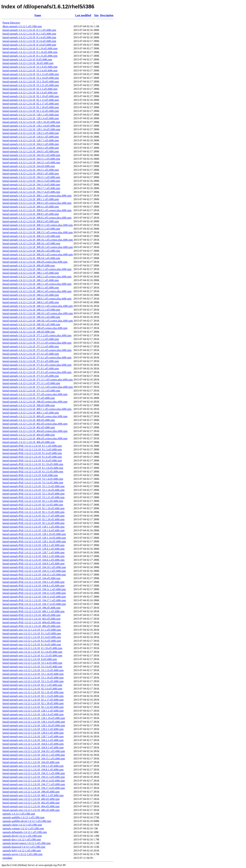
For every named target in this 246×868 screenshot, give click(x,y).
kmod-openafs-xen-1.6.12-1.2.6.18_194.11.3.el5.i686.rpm (34, 777)
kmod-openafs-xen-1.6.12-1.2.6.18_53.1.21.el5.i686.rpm (33, 681)
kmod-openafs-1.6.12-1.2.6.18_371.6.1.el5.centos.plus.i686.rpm (37, 357)
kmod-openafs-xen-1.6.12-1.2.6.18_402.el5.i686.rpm (31, 803)
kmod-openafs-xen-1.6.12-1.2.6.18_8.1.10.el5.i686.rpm (32, 648)
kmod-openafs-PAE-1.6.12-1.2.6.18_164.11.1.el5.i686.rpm (34, 571)
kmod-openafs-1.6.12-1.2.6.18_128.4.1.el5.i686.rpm (31, 137)
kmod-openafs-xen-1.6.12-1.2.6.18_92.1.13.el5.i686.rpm (33, 696)
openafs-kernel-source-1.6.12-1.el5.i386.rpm (27, 843)
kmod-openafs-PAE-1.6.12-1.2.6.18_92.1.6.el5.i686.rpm (33, 505)
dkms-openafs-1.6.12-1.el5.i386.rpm (22, 26)
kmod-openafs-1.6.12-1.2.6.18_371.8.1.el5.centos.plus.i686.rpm (37, 365)
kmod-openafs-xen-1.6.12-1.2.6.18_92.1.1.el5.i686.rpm (32, 685)
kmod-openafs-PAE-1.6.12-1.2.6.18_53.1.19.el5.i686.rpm (34, 494)
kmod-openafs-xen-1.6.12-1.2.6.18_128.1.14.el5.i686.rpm (34, 722)
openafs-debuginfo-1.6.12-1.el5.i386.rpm (25, 832)
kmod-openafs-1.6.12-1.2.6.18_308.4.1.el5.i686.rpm (31, 207)
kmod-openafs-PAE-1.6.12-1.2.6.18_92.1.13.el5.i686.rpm (34, 512)
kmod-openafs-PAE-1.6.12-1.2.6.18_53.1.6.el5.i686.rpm (33, 483)
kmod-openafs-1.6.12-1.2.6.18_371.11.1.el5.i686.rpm (31, 383)
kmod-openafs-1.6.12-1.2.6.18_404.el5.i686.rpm (29, 435)
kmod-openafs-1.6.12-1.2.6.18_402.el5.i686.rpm (29, 427)
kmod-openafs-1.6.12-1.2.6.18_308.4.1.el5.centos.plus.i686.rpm (37, 203)
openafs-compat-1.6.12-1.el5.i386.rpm (23, 828)
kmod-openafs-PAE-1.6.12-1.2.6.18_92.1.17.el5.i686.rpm (34, 516)
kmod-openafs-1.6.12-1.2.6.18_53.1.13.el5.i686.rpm (31, 74)
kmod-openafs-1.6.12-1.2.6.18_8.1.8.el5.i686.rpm (29, 45)
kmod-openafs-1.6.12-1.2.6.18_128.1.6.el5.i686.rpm (31, 118)
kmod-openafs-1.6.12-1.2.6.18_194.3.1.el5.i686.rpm (31, 170)
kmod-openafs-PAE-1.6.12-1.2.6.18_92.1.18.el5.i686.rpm (34, 519)
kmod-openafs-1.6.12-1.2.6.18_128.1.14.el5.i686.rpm (31, 126)
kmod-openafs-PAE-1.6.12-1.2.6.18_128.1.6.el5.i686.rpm (34, 530)
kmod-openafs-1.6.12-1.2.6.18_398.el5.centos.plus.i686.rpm (35, 402)
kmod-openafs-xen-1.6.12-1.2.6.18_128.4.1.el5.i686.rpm (33, 733)
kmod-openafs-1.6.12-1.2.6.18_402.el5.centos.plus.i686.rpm (35, 424)
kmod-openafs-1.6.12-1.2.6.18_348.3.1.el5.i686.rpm (31, 288)
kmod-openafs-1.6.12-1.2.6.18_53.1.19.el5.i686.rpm (31, 82)
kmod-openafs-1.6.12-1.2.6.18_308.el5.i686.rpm (29, 266)
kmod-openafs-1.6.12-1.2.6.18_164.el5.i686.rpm (29, 166)
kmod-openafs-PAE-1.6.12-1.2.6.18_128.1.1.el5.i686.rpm (34, 527)
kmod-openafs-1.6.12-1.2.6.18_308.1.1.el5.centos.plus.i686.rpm (37, 196)
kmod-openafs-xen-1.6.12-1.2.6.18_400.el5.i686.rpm (31, 799)
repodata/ (8, 858)
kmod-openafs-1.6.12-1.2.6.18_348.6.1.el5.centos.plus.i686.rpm (37, 299)
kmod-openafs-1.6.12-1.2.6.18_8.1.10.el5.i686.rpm (30, 48)
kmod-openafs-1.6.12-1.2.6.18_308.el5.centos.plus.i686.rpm (35, 262)
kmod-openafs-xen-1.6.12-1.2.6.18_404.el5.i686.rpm (31, 806)
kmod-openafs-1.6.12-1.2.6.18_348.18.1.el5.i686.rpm (31, 324)
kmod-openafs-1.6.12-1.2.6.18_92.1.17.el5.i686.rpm (31, 104)
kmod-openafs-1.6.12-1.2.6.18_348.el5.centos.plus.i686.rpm (35, 328)
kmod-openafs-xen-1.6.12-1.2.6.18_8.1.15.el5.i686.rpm (32, 656)
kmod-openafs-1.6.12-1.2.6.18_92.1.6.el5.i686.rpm (30, 93)
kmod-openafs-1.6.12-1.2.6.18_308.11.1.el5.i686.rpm (31, 229)
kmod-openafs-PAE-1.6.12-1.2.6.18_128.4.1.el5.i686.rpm (34, 549)
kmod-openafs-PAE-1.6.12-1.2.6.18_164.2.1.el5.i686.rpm (34, 556)
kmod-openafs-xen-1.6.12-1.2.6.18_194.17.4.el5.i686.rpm (34, 788)
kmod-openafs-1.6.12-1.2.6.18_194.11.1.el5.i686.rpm (31, 177)
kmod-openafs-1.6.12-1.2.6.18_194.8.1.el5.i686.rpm (31, 174)
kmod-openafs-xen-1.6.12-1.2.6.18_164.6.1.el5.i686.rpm (33, 744)
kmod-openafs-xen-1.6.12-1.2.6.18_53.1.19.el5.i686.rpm (33, 678)
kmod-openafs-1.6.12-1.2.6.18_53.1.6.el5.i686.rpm (30, 70)
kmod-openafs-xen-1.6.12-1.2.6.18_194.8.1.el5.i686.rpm (33, 770)
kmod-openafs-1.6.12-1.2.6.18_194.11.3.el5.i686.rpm (31, 181)
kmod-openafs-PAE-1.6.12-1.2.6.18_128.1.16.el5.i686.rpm (34, 541)
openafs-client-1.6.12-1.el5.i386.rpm (22, 825)
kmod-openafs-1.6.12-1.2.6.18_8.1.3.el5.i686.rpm (29, 34)
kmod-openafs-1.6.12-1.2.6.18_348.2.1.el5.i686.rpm (31, 280)
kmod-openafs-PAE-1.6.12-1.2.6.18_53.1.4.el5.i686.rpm (33, 479)
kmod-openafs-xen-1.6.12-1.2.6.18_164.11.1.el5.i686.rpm (34, 755)
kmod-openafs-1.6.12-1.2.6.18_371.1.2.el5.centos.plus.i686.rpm (37, 335)
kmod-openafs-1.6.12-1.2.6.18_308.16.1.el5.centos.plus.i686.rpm (38, 240)
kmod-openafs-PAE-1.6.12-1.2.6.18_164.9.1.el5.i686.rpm (34, 564)
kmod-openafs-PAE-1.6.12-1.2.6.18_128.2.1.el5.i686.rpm (34, 545)
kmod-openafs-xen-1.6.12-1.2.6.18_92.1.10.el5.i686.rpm (33, 692)
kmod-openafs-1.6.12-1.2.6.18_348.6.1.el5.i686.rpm (31, 302)
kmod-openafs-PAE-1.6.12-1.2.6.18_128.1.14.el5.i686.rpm (34, 538)
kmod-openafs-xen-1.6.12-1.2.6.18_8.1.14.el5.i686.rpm (32, 652)
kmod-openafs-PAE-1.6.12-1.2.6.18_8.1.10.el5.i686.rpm (33, 464)
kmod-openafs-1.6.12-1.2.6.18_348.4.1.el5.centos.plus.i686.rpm (37, 291)
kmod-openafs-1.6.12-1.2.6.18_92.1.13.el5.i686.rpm (31, 100)
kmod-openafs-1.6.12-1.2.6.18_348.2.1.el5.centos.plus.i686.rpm (37, 277)
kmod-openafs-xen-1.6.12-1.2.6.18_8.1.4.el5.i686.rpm (32, 637)
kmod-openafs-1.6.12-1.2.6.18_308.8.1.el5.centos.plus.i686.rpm (37, 210)
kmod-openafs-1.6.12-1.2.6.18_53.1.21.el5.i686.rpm (31, 85)
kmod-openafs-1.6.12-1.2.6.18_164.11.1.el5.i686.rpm (31, 159)
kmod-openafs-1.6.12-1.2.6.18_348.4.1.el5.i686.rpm (31, 295)
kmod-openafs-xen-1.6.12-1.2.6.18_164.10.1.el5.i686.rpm (34, 751)
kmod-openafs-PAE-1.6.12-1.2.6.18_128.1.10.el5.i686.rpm (34, 534)
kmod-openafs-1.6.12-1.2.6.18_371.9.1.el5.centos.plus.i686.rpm (37, 372)
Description (107, 15)
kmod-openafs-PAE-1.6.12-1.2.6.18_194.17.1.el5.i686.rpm (34, 600)
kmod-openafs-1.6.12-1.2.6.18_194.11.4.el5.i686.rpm (31, 185)
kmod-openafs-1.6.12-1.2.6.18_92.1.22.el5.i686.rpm (31, 111)
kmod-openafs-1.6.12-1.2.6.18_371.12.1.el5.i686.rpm (31, 391)
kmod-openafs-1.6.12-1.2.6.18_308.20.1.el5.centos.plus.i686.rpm (38, 247)
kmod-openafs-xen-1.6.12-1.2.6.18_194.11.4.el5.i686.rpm (34, 781)
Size (97, 15)
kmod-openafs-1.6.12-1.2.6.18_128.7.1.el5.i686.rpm (31, 140)
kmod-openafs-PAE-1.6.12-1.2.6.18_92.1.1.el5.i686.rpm (33, 501)
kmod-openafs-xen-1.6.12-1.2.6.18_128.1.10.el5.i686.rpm (34, 718)
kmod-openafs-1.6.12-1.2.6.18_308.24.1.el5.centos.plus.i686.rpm (38, 254)
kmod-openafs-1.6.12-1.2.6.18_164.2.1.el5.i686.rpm (31, 144)
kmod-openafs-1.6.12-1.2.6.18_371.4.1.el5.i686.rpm (31, 354)
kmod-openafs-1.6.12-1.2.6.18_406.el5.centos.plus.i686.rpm (35, 438)
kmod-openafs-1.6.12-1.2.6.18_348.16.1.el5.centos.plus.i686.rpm (38, 313)
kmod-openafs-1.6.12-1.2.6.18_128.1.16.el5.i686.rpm (31, 129)
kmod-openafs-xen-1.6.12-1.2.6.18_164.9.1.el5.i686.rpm (33, 748)
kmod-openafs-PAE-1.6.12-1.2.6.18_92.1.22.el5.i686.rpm (34, 523)
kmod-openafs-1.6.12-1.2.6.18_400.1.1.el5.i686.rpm (31, 413)
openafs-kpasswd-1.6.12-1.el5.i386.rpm (24, 847)
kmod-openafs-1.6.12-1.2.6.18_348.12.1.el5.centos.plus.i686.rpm (38, 306)
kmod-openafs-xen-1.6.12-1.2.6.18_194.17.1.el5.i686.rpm (34, 784)
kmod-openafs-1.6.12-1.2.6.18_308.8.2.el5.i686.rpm (31, 221)
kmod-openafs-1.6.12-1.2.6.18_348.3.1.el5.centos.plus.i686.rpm (37, 284)
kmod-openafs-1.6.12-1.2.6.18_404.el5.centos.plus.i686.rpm (35, 431)
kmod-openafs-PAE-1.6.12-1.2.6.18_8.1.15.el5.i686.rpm (33, 472)
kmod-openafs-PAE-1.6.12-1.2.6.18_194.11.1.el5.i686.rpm (34, 589)
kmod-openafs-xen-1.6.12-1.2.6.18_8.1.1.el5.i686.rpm (32, 630)
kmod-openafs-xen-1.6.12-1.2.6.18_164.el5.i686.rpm (31, 762)
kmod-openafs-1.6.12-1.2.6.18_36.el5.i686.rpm (28, 63)
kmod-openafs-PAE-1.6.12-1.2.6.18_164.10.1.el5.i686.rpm (34, 567)
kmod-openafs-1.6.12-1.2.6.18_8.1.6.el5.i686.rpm (29, 41)
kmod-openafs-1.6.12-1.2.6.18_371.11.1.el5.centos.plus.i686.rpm (38, 380)
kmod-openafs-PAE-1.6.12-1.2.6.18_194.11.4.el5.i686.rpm (34, 597)
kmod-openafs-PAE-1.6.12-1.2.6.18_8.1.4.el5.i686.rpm (32, 453)
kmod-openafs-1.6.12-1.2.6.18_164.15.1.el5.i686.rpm (31, 162)
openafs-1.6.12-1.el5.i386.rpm (19, 814)
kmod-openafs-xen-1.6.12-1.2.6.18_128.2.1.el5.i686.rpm (33, 729)
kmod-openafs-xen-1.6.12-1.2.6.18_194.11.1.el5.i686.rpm (34, 773)
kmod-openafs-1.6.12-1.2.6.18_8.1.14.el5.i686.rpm (30, 52)
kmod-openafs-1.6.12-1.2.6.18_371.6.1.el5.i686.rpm (31, 361)
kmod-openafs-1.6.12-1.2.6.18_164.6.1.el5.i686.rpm (31, 148)
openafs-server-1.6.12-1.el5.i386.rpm (22, 854)
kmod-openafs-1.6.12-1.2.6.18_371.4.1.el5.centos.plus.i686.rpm (37, 350)
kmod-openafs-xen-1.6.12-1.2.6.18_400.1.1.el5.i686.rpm (33, 795)
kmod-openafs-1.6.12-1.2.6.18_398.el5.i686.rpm (29, 405)
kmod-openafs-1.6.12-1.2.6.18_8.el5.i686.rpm (27, 59)
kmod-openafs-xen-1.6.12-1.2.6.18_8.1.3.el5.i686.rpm (32, 633)
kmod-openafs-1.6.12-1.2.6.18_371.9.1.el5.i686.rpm (31, 376)
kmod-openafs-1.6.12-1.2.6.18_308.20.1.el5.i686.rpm (31, 251)
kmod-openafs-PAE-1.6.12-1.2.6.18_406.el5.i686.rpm (32, 626)
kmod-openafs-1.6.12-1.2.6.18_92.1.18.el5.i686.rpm (31, 107)
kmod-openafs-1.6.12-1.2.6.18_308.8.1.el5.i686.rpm (31, 214)
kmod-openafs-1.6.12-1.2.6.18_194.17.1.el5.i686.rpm (31, 188)
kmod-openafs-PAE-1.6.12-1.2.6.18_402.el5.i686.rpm (32, 619)
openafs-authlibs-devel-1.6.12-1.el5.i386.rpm (27, 821)
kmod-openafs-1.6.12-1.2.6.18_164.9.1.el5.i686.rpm (31, 151)
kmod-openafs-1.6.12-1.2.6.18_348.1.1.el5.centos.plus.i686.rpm (37, 269)
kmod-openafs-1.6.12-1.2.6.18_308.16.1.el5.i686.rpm (31, 243)
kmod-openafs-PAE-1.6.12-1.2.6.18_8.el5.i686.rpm (30, 475)
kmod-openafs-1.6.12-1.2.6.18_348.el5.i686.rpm (29, 332)
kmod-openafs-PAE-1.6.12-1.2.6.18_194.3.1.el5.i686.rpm (34, 582)
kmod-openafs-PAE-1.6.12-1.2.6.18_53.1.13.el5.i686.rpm (34, 486)
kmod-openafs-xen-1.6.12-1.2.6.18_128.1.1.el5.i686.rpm (33, 711)
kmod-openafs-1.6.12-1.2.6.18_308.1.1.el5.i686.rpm (31, 199)
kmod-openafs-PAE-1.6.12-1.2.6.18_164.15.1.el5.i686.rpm (34, 575)
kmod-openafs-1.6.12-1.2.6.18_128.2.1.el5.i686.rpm (31, 133)
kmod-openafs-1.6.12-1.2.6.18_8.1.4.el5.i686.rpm (29, 37)
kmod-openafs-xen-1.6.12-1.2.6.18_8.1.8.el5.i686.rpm (32, 644)
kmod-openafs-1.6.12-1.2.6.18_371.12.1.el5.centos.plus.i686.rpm (38, 387)
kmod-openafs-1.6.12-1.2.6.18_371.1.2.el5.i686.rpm (31, 339)
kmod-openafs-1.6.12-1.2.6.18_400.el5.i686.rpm (29, 420)
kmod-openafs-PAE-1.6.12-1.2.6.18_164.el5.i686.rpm (32, 578)
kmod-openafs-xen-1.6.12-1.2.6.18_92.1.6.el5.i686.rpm (32, 689)
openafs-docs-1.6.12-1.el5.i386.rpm (22, 839)
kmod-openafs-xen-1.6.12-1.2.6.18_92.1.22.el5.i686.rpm (33, 707)
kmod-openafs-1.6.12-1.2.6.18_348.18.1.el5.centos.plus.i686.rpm (38, 321)
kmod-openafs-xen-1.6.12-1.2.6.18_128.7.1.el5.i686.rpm (33, 736)
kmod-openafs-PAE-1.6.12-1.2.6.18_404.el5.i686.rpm (32, 622)
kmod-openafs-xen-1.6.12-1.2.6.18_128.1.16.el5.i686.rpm (34, 725)
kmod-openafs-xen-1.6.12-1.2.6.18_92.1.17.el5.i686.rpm (33, 700)
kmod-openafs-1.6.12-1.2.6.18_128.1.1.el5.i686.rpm (31, 115)
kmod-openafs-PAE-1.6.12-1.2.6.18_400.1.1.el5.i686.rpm (34, 611)
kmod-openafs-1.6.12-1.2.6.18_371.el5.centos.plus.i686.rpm (35, 394)
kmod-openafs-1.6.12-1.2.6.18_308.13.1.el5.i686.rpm (31, 236)
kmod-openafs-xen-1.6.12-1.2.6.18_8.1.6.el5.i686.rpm (32, 641)
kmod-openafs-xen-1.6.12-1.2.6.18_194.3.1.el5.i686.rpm (33, 766)
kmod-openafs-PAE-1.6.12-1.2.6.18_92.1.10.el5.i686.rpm (34, 508)
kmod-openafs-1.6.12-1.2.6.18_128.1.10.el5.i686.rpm (31, 122)
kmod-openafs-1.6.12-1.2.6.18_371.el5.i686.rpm (29, 398)
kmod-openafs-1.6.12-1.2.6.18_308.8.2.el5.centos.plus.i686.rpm (37, 218)
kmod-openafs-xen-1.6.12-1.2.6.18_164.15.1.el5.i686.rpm (34, 759)
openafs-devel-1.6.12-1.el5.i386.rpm (22, 836)
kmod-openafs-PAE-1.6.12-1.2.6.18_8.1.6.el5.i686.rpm (32, 457)
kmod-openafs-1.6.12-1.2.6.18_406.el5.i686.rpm (29, 442)
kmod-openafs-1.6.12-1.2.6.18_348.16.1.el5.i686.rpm (31, 317)
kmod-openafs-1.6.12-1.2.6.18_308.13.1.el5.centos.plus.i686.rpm (38, 232)
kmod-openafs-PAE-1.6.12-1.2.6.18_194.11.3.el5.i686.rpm (34, 593)
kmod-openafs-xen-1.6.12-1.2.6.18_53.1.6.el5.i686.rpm (32, 667)
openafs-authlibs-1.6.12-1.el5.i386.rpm (23, 817)
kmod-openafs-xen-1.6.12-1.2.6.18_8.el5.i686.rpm (30, 659)
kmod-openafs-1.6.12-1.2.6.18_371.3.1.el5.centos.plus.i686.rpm (37, 343)
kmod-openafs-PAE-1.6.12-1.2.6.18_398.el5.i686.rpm (32, 608)
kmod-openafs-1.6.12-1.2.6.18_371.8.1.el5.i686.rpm (31, 369)
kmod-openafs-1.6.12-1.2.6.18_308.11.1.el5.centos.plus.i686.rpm (38, 225)
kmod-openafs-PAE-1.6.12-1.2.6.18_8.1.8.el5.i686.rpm (32, 461)
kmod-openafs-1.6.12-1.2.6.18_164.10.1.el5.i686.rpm (31, 155)
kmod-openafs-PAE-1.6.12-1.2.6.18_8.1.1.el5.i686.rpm (32, 446)
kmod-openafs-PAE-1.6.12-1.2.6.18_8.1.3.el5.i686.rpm (32, 449)
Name (38, 15)
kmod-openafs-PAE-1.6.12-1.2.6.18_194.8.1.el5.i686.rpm (34, 586)
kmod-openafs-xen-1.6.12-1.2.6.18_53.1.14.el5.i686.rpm (33, 674)
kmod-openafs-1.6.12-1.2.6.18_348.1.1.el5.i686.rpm (31, 273)
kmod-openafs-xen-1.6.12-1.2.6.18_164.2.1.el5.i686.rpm (33, 740)
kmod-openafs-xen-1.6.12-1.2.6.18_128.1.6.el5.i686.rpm (33, 714)
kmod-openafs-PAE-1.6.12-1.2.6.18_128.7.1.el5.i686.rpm (34, 552)
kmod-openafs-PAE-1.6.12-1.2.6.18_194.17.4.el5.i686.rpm (34, 604)
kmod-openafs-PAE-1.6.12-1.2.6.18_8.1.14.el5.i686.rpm (33, 468)
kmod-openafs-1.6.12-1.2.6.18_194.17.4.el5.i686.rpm (31, 192)
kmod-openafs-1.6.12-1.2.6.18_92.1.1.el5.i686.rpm (30, 89)
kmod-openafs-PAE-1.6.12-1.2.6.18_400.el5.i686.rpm (32, 615)
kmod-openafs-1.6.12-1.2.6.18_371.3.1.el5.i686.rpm (31, 346)
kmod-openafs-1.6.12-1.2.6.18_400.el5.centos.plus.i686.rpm (35, 416)
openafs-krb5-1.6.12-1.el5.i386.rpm (22, 851)
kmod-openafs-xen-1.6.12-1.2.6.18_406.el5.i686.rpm (31, 810)
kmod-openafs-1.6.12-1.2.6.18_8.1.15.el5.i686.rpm (30, 56)
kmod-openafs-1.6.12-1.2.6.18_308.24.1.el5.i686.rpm (31, 258)
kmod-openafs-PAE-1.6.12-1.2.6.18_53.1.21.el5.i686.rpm (34, 497)
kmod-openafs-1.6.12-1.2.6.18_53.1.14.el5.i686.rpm (31, 78)
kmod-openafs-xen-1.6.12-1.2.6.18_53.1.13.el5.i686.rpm (33, 670)
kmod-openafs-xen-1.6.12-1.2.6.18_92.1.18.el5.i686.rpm (33, 703)
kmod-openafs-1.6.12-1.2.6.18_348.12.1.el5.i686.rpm (31, 310)
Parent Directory (11, 23)
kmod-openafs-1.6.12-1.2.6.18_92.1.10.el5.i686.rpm (31, 96)
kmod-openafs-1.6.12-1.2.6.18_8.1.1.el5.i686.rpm (29, 30)
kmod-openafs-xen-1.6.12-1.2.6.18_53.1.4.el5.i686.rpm (32, 663)
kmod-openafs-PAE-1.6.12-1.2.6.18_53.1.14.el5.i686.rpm (34, 490)
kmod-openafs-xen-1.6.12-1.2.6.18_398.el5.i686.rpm (31, 792)
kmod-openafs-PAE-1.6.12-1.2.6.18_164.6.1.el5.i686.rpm (34, 560)
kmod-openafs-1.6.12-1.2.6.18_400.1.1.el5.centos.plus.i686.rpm (37, 409)
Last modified (83, 15)
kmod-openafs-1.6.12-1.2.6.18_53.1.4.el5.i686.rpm (30, 67)
